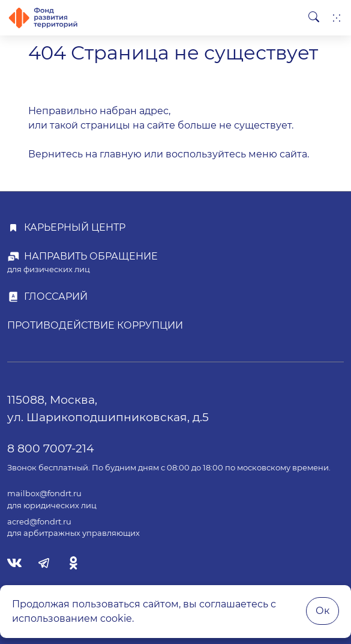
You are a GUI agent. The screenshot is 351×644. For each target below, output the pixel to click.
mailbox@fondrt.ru (44, 494)
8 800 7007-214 (51, 448)
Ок (322, 611)
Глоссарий (56, 296)
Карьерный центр (75, 227)
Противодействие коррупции (95, 325)
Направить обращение (91, 256)
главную (121, 154)
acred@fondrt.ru (39, 522)
